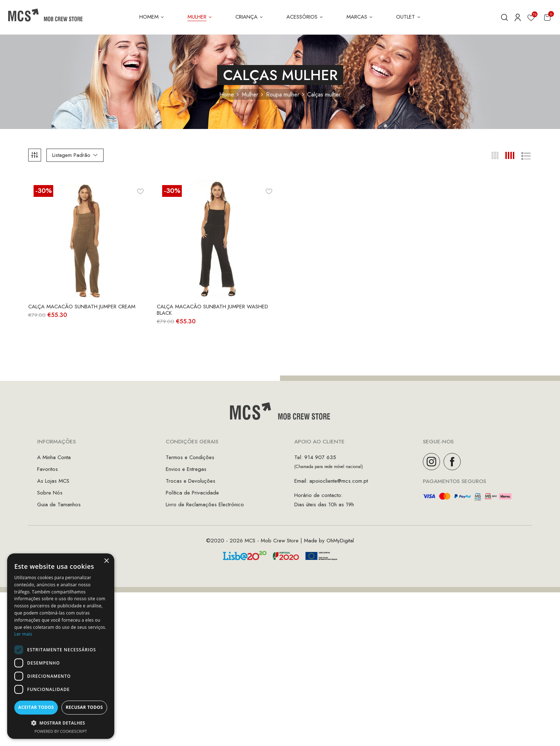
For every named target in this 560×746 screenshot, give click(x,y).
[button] (547, 17)
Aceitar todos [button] (36, 707)
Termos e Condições (190, 457)
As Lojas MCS (53, 481)
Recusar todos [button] (84, 707)
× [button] (106, 561)
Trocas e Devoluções (191, 481)
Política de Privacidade (192, 493)
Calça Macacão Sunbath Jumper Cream (82, 307)
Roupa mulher (283, 95)
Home (227, 95)
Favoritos (47, 469)
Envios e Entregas (186, 469)
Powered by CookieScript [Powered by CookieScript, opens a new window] (61, 731)
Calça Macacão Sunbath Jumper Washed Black (212, 310)
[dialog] (61, 646)
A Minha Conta (54, 457)
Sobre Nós (50, 493)
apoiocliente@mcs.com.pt (339, 481)
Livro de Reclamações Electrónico (205, 504)
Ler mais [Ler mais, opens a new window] (23, 634)
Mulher (250, 95)
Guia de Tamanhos (59, 504)
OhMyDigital (340, 541)
